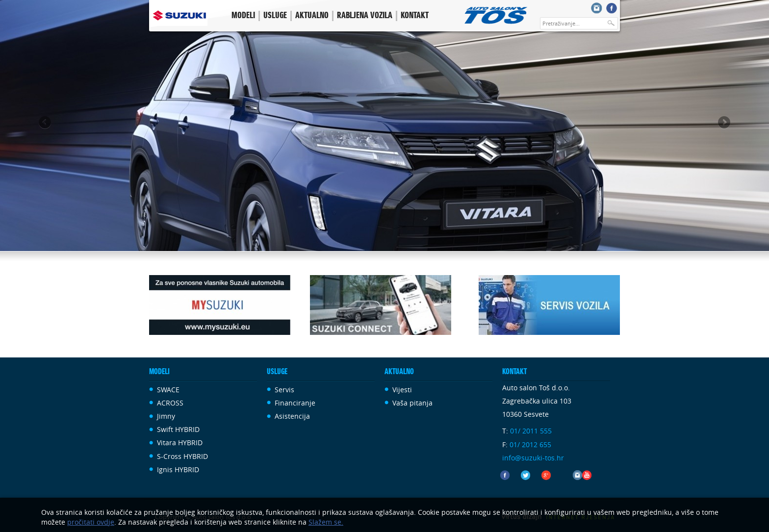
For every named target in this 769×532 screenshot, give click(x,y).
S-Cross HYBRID (182, 456)
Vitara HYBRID (180, 443)
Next (723, 123)
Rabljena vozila (365, 16)
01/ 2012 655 (530, 444)
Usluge (275, 16)
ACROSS (170, 403)
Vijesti (402, 390)
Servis (284, 390)
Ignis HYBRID (178, 469)
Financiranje (295, 403)
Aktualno (312, 16)
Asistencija (292, 416)
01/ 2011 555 (531, 431)
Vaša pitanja (412, 403)
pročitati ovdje (91, 522)
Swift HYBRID (178, 429)
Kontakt (415, 16)
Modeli (243, 16)
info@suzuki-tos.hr (533, 458)
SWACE (168, 390)
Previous (46, 123)
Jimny (166, 416)
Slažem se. (326, 522)
